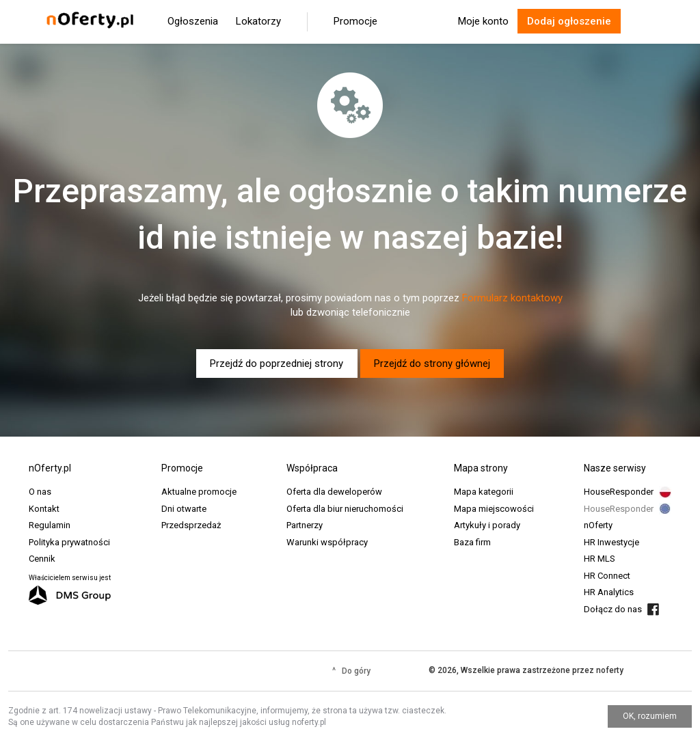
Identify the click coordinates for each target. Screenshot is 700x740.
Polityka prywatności (69, 542)
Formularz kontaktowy (512, 298)
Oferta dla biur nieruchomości (345, 509)
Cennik (42, 559)
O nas (40, 492)
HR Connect (607, 576)
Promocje (355, 21)
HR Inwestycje (611, 542)
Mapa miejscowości (494, 509)
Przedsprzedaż (191, 525)
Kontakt (44, 509)
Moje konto (483, 21)
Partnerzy (305, 525)
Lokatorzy (258, 21)
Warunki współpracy (327, 542)
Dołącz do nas (613, 609)
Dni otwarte (184, 509)
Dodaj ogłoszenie (569, 21)
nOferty (598, 525)
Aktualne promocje (199, 492)
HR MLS (600, 559)
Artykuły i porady (487, 525)
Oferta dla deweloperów (334, 492)
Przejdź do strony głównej (432, 364)
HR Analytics (609, 592)
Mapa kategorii (484, 492)
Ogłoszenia (193, 21)
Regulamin (50, 525)
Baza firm (472, 542)
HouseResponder (619, 492)
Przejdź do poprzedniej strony (277, 364)
